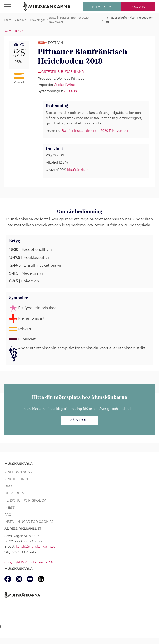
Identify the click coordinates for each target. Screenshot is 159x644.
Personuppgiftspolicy (25, 500)
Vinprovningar (18, 472)
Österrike (50, 72)
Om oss (11, 486)
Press (10, 508)
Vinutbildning (17, 479)
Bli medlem (15, 493)
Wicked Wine (64, 85)
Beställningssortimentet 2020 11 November (95, 131)
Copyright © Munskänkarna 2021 (30, 562)
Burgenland (72, 72)
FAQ (8, 515)
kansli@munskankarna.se (36, 547)
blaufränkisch (78, 170)
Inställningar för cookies (29, 522)
